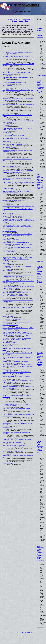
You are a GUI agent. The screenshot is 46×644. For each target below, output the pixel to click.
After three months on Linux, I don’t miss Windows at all (18, 105)
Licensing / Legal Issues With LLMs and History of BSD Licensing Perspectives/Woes (18, 329)
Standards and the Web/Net (10, 325)
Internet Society (40, 29)
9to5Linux (40, 262)
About (15, 19)
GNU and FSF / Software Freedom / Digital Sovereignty (18, 206)
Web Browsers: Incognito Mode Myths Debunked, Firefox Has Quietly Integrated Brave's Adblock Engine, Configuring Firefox (18, 227)
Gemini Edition (27, 19)
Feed (26, 21)
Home (10, 19)
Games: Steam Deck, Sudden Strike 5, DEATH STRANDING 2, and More (16, 405)
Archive (21, 21)
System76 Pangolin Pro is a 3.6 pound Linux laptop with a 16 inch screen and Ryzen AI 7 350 (18, 276)
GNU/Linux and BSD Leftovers (11, 319)
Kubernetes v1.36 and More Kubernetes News (16, 77)
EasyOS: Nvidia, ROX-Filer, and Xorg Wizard (15, 362)
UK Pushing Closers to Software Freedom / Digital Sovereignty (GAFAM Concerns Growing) (17, 339)
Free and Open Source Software (12, 109)
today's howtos (7, 141)
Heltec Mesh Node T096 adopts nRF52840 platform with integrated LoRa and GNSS (40, 182)
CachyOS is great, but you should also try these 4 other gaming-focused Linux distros (18, 282)
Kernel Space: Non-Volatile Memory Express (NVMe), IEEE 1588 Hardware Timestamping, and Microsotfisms (18, 365)
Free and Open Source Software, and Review (15, 293)
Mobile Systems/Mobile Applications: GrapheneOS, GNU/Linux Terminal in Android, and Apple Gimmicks (17, 243)
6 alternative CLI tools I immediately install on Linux (17, 440)
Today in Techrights (8, 188)
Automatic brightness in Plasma (11, 166)
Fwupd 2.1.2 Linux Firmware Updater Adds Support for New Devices (40, 448)
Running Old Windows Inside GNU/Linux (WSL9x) (17, 247)
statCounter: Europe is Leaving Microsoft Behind (16, 409)
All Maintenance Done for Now (11, 200)
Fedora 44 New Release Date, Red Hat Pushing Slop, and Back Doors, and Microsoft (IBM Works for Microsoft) (18, 259)
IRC (20, 19)
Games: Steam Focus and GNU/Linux (13, 135)
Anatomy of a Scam (40, 36)
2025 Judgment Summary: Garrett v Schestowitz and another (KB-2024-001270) (17, 53)
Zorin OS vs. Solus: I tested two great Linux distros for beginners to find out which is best (18, 171)
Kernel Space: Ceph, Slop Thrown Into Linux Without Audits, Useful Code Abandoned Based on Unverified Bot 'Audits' (17, 235)
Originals (14, 21)
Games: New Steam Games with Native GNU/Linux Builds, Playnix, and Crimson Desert (17, 373)
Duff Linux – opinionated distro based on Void (15, 296)
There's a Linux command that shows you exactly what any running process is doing (18, 99)
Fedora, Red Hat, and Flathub (11, 240)
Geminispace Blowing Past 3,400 (12, 83)
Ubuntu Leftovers (7, 133)
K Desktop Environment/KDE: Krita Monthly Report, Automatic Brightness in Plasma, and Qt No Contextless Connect (18, 221)
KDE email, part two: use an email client (14, 445)
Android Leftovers (8, 86)
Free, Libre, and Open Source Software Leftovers (16, 322)
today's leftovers (7, 203)
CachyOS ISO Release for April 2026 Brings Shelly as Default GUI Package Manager (40, 275)
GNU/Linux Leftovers (8, 125)
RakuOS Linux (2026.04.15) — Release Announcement (18, 182)
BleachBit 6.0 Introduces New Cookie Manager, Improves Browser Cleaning (40, 359)
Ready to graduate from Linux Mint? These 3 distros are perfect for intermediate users (18, 287)
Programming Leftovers (9, 147)
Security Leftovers (8, 213)
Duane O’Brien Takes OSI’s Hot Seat (13, 451)
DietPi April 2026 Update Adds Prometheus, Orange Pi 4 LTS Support (41, 86)
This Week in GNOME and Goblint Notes (14, 216)
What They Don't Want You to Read (13, 144)
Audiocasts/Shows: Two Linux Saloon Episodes (16, 138)
